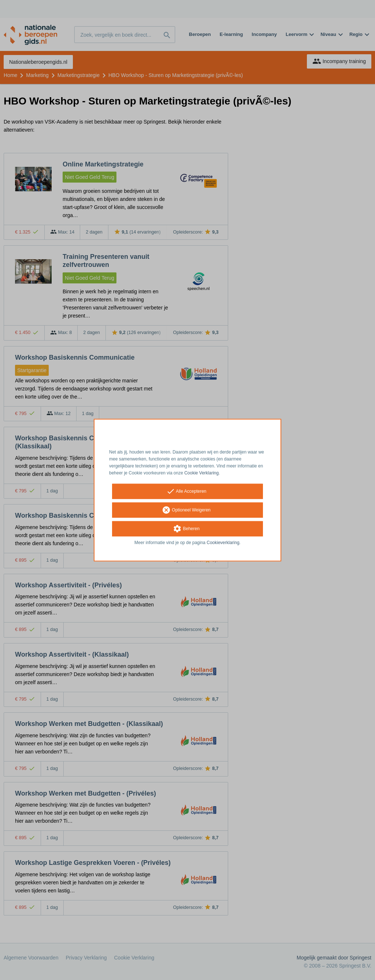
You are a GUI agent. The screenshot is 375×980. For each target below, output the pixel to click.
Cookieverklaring (223, 543)
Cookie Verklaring (201, 473)
